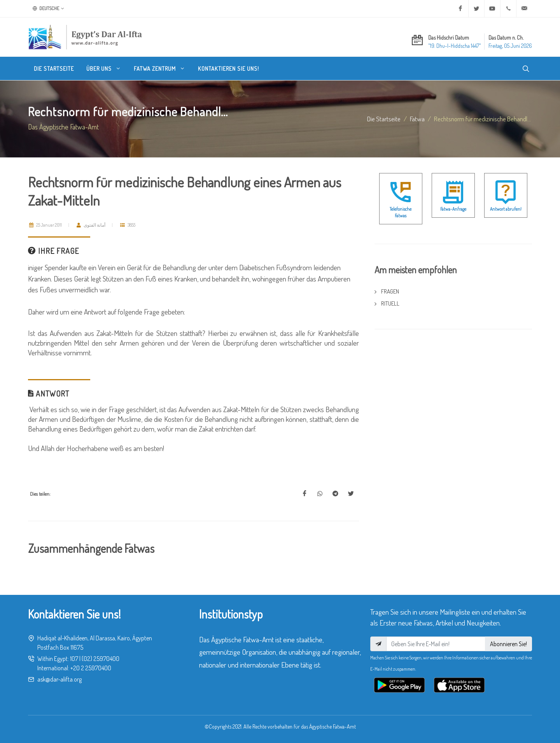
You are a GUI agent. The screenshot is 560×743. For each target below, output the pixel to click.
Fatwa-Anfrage (453, 209)
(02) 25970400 (101, 659)
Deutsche (48, 9)
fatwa (417, 119)
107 (74, 659)
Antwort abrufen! (506, 209)
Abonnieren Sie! (508, 644)
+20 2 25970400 (91, 668)
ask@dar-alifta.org (59, 679)
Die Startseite (384, 119)
